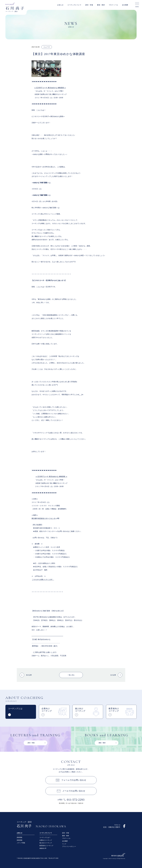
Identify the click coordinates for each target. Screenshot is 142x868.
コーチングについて (74, 5)
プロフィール (113, 5)
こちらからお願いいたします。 (43, 580)
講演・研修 (89, 5)
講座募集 (20, 837)
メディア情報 (21, 843)
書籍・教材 (101, 5)
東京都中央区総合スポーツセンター (44, 518)
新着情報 (20, 840)
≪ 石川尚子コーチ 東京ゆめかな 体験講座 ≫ (50, 88)
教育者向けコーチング (46, 846)
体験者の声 (43, 848)
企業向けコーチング (46, 840)
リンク (64, 844)
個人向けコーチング (46, 843)
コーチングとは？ (45, 837)
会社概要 (125, 5)
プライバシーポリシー (69, 846)
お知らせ (60, 5)
